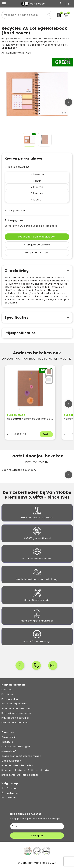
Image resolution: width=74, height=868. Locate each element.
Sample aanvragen (37, 253)
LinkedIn (9, 798)
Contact (7, 689)
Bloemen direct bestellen (17, 765)
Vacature (7, 742)
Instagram (10, 793)
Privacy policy (10, 699)
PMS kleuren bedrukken (16, 718)
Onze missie (9, 737)
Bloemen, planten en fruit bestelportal (26, 770)
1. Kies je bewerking (17, 167)
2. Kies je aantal (15, 211)
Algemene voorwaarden (16, 708)
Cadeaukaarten (11, 761)
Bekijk (46, 434)
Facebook (10, 788)
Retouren (7, 694)
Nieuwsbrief (9, 751)
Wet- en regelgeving (14, 704)
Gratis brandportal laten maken (21, 756)
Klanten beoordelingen (16, 746)
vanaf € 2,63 (17, 434)
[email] (37, 826)
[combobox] (24, 15)
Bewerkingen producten (16, 713)
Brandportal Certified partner (20, 775)
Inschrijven (37, 836)
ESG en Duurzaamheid (15, 722)
